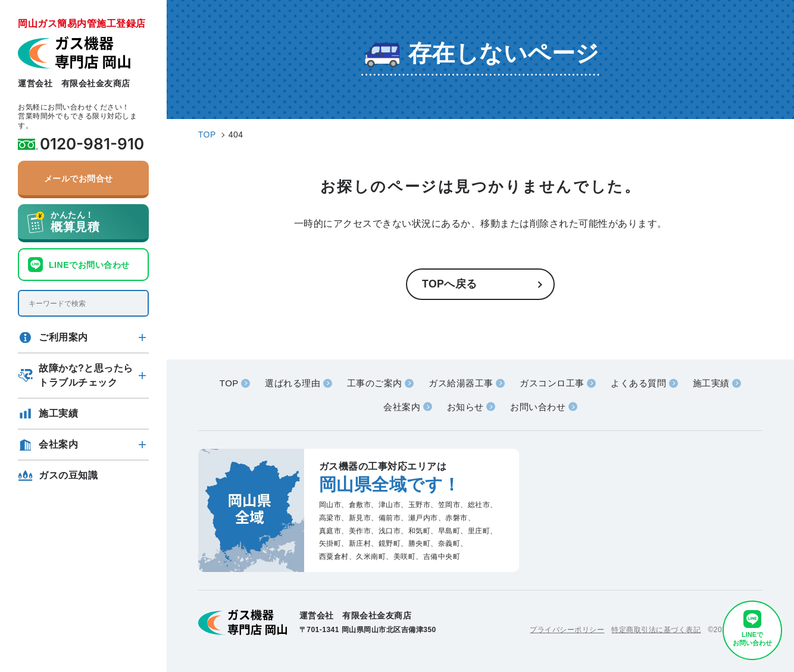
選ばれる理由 (293, 383)
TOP (229, 383)
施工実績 (58, 413)
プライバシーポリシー (567, 630)
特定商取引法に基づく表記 (656, 630)
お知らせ (465, 407)
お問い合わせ (538, 407)
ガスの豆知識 (68, 475)
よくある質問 (638, 383)
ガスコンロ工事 (552, 383)
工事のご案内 (375, 383)
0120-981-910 (92, 144)
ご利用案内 (63, 337)
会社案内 (58, 444)
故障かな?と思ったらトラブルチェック (86, 375)
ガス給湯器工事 (461, 383)
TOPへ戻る (450, 284)
